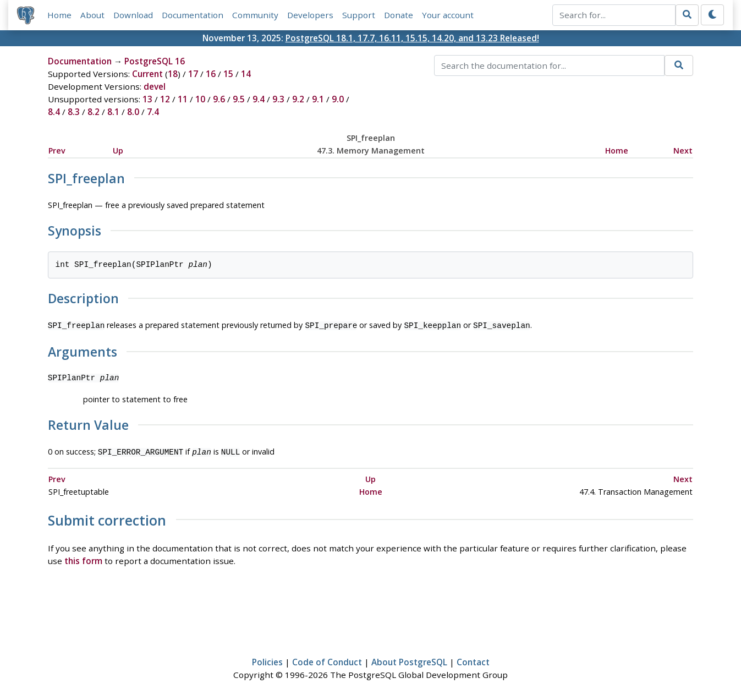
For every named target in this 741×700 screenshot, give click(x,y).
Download (133, 15)
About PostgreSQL (409, 660)
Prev (57, 151)
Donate (399, 15)
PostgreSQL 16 (155, 61)
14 (246, 74)
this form (83, 559)
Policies (267, 660)
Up (118, 151)
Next (683, 151)
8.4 (54, 112)
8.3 (74, 112)
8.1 (113, 112)
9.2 (298, 99)
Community (255, 15)
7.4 (153, 112)
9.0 (338, 99)
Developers (310, 15)
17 (193, 74)
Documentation (193, 15)
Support (359, 15)
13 (147, 99)
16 (211, 74)
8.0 (133, 112)
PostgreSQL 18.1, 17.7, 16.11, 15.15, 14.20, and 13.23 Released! (412, 38)
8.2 (94, 112)
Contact (473, 660)
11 (183, 99)
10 (200, 99)
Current (147, 74)
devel (155, 86)
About (92, 15)
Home (59, 15)
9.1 (318, 99)
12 (165, 99)
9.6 (219, 99)
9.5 (239, 99)
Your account (448, 15)
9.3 (278, 99)
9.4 (259, 99)
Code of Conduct (327, 660)
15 (228, 74)
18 (173, 74)
